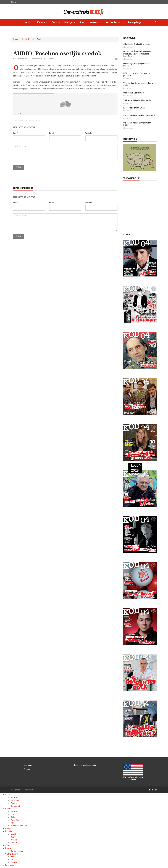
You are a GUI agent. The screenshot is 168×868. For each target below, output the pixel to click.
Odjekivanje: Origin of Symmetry (137, 44)
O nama (27, 769)
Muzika (14, 812)
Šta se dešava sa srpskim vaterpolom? (139, 115)
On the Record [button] (114, 22)
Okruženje (15, 800)
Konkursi (9, 848)
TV (12, 860)
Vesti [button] (28, 22)
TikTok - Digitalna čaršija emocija (137, 100)
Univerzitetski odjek (19, 120)
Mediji (13, 834)
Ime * (15, 133)
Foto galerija (135, 22)
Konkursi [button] (95, 22)
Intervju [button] (69, 22)
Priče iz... (15, 797)
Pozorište (15, 820)
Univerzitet (15, 806)
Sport (82, 22)
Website (89, 133)
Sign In (14, 2)
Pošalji (19, 167)
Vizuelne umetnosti (19, 826)
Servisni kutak (17, 851)
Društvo (56, 22)
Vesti (7, 795)
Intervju (9, 831)
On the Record (28, 39)
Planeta (14, 803)
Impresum (28, 765)
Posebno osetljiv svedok (33, 120)
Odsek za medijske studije (85, 765)
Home (16, 39)
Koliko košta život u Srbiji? (134, 108)
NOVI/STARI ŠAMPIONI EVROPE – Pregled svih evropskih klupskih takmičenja (137, 54)
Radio (40, 39)
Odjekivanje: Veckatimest (134, 93)
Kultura (8, 809)
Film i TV (14, 814)
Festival (14, 862)
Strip (13, 823)
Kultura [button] (41, 22)
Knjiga (13, 817)
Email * (52, 133)
